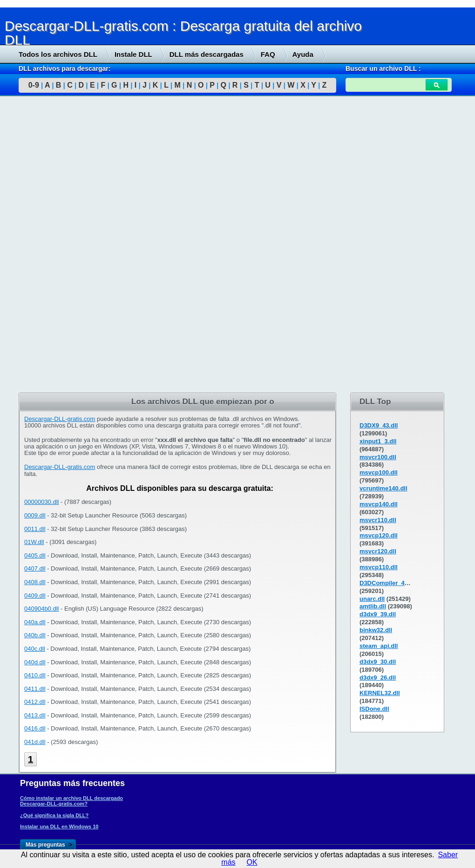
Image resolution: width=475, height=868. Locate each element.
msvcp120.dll (379, 535)
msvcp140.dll (379, 504)
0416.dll (35, 728)
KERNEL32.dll (380, 693)
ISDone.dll (374, 709)
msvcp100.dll (379, 472)
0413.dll (35, 715)
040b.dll (35, 635)
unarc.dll (372, 599)
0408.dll (35, 582)
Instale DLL (133, 54)
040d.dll (35, 662)
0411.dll (35, 689)
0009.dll (35, 515)
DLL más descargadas (207, 54)
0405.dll (35, 555)
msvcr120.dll (378, 551)
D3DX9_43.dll (379, 425)
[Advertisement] (70, 246)
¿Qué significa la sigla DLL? (54, 815)
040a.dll (35, 622)
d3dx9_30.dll (378, 662)
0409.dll (35, 596)
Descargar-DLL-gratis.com (60, 419)
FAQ (268, 54)
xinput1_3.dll (378, 441)
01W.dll (34, 542)
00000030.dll (41, 502)
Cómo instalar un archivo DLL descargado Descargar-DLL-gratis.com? (71, 801)
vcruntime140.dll (383, 488)
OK (252, 862)
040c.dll (35, 649)
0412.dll (35, 702)
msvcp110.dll (379, 567)
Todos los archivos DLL (58, 54)
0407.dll (35, 568)
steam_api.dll (379, 646)
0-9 (34, 85)
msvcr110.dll (378, 520)
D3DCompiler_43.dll (388, 583)
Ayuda (303, 54)
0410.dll (35, 675)
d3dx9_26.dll (378, 678)
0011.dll (35, 529)
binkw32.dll (376, 630)
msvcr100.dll (378, 457)
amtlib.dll (373, 606)
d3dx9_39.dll (378, 614)
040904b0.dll (41, 609)
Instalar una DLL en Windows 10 (59, 827)
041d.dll (35, 742)
